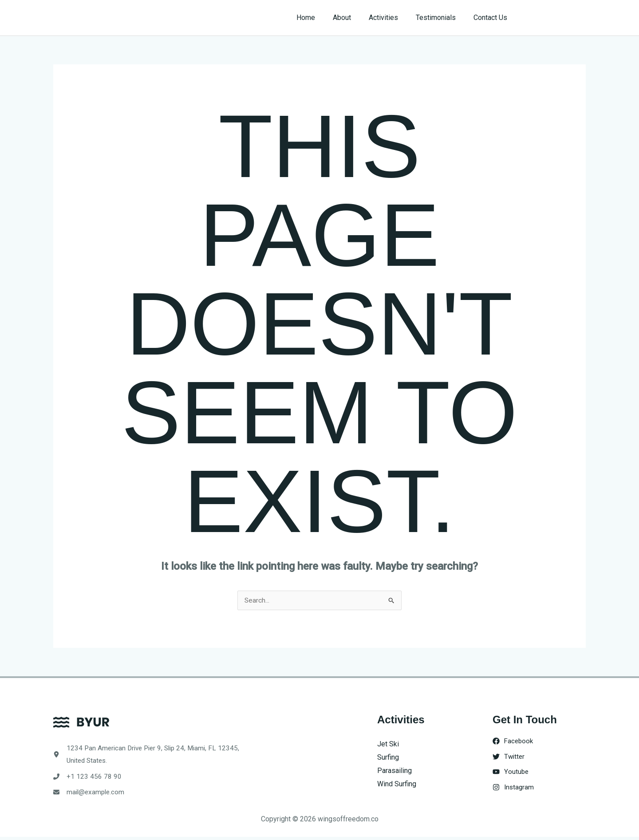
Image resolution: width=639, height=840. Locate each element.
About (354, 18)
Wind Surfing (397, 784)
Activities (392, 18)
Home (322, 18)
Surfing (388, 758)
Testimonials (441, 18)
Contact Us (492, 18)
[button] (555, 18)
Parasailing (394, 771)
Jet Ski (388, 744)
